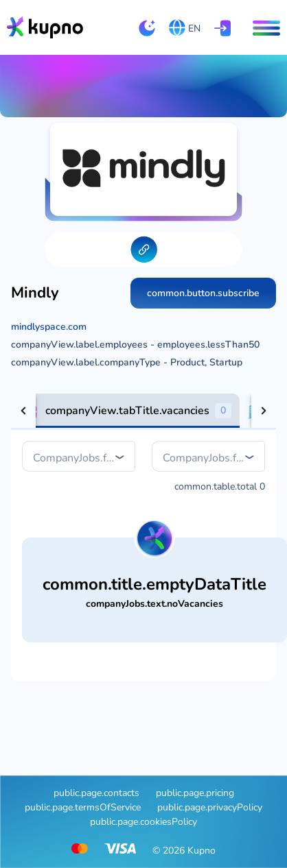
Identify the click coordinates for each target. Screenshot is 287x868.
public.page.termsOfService (83, 807)
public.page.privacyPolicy (210, 807)
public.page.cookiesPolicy (143, 822)
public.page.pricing (195, 793)
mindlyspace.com (49, 327)
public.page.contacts (96, 793)
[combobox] (80, 458)
